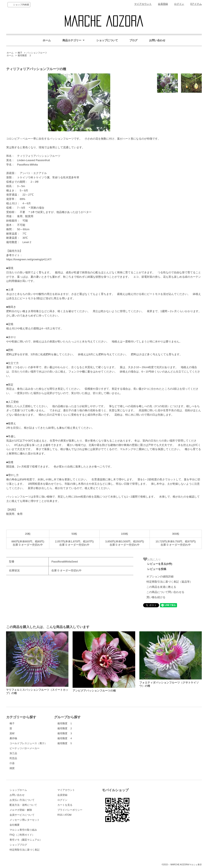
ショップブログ (18, 845)
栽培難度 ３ (65, 733)
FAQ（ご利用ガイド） (22, 835)
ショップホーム (18, 790)
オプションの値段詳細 (160, 576)
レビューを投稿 (157, 569)
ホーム (47, 40)
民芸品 (13, 758)
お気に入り (152, 559)
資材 (12, 733)
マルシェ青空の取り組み (23, 830)
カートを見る (65, 805)
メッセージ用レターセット (25, 820)
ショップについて (107, 40)
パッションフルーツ (37, 53)
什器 (12, 763)
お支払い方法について (22, 800)
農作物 (13, 738)
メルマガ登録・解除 (21, 810)
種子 (20, 53)
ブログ (133, 40)
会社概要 (15, 825)
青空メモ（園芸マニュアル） (26, 840)
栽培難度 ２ (25, 55)
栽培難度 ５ (65, 743)
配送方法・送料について (23, 805)
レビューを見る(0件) (160, 564)
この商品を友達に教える (161, 587)
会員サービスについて (22, 815)
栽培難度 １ (65, 723)
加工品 (13, 753)
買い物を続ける (156, 597)
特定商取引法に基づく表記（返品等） (169, 582)
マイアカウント (143, 4)
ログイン (179, 4)
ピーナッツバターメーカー (25, 748)
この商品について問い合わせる (165, 592)
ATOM (68, 815)
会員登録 (163, 4)
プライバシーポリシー (70, 810)
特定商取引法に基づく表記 (25, 850)
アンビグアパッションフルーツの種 (94, 691)
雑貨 (12, 768)
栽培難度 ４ (65, 738)
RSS (60, 815)
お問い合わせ (157, 40)
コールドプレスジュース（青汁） (28, 743)
